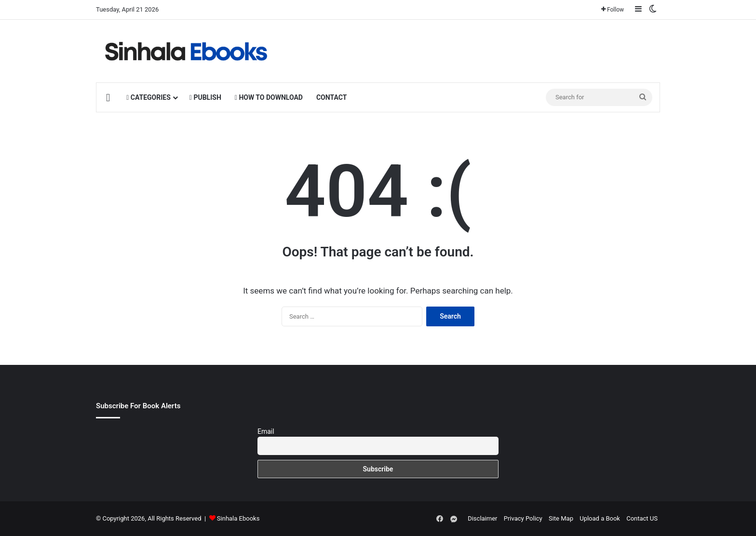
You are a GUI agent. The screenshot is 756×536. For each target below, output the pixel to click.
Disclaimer (482, 518)
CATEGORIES (148, 97)
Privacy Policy (523, 518)
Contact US (642, 518)
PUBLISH (205, 97)
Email (266, 431)
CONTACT (331, 97)
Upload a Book (600, 518)
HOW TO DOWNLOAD (269, 97)
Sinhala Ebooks (238, 518)
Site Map (561, 518)
